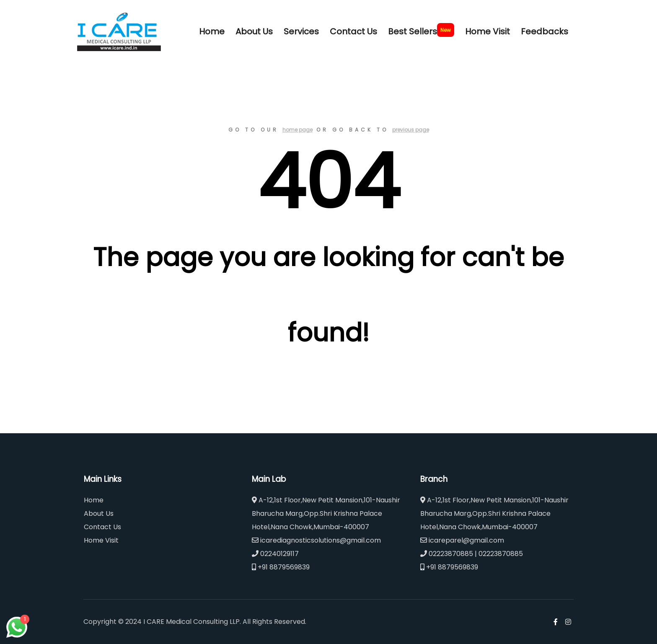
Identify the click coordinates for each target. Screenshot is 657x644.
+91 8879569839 (281, 567)
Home (94, 500)
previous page (411, 130)
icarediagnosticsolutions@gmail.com (316, 540)
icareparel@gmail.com (462, 540)
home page (297, 130)
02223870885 (447, 554)
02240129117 (275, 554)
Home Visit (101, 540)
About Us (99, 513)
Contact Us (102, 527)
